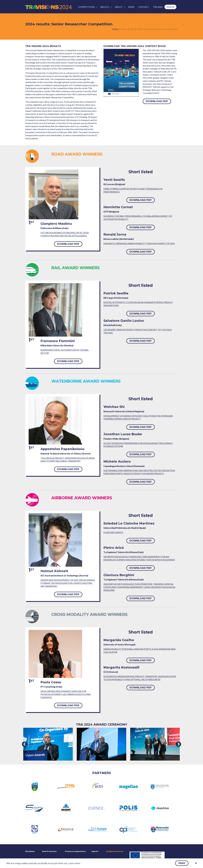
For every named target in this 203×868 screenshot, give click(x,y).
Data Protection (49, 851)
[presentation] (25, 744)
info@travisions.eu (115, 851)
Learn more (74, 863)
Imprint (95, 851)
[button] (182, 863)
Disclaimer (30, 851)
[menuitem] (87, 7)
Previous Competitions (75, 851)
